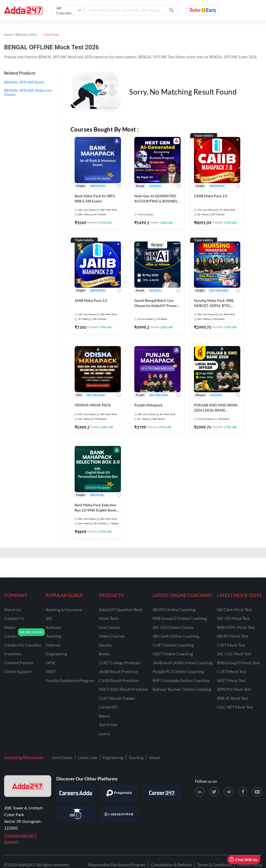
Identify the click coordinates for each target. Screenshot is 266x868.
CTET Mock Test (231, 645)
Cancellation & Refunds (171, 865)
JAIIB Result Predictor (118, 671)
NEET (51, 671)
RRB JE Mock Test (233, 698)
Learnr (105, 734)
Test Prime (108, 725)
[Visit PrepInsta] (119, 793)
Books (104, 654)
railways (54, 627)
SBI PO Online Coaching (174, 609)
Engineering (113, 758)
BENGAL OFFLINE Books (24, 82)
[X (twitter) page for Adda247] (214, 792)
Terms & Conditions (215, 865)
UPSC (51, 663)
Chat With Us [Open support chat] (243, 860)
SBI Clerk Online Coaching (176, 636)
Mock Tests (109, 618)
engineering (56, 654)
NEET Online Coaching (173, 654)
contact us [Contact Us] (14, 618)
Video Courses (112, 636)
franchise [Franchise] (13, 654)
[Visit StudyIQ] (76, 814)
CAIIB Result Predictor (119, 680)
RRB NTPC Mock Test (236, 627)
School (154, 758)
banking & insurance (64, 609)
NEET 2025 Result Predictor (124, 689)
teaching (54, 636)
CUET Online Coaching (173, 645)
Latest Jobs (88, 758)
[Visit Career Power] (119, 814)
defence (53, 645)
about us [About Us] (13, 609)
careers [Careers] (11, 636)
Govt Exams (62, 758)
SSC (49, 618)
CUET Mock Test (232, 671)
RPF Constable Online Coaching (181, 680)
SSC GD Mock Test (233, 618)
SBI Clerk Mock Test (234, 609)
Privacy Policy (250, 865)
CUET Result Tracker (117, 698)
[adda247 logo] (28, 786)
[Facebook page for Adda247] (243, 792)
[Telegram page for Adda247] (228, 792)
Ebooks (105, 645)
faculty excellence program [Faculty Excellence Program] (70, 680)
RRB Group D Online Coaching (180, 618)
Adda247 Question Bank (121, 609)
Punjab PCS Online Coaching (178, 671)
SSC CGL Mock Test (234, 654)
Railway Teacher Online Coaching (182, 689)
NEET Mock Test (231, 680)
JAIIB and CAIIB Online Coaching (183, 663)
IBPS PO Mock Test (234, 689)
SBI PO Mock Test (233, 636)
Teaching (136, 758)
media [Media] (10, 627)
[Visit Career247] (162, 793)
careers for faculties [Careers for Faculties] (23, 645)
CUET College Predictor (120, 663)
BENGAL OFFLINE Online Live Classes (28, 93)
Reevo (104, 716)
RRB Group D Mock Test (238, 663)
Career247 (108, 707)
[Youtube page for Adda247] (257, 792)
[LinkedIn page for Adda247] (200, 792)
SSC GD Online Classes (173, 627)
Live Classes (109, 627)
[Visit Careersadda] (76, 793)
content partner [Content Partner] (19, 663)
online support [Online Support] (18, 671)
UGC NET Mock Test (235, 707)
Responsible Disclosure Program (117, 865)
